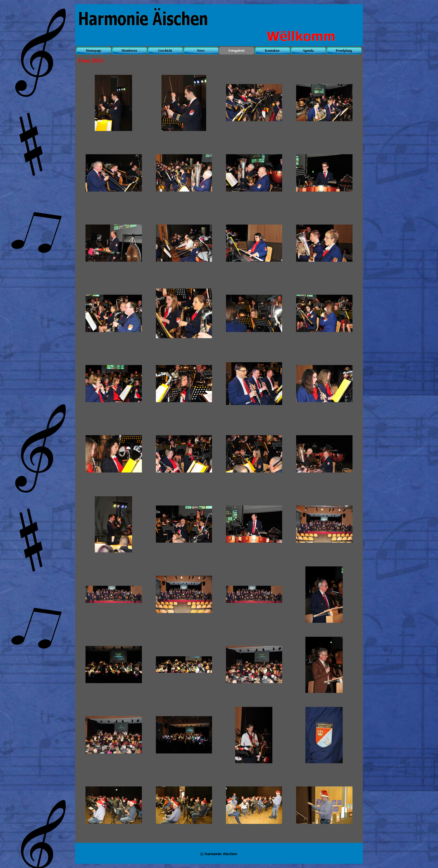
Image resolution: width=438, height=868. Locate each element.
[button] (114, 103)
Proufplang (344, 51)
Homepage (94, 51)
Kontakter (272, 51)
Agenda (308, 51)
